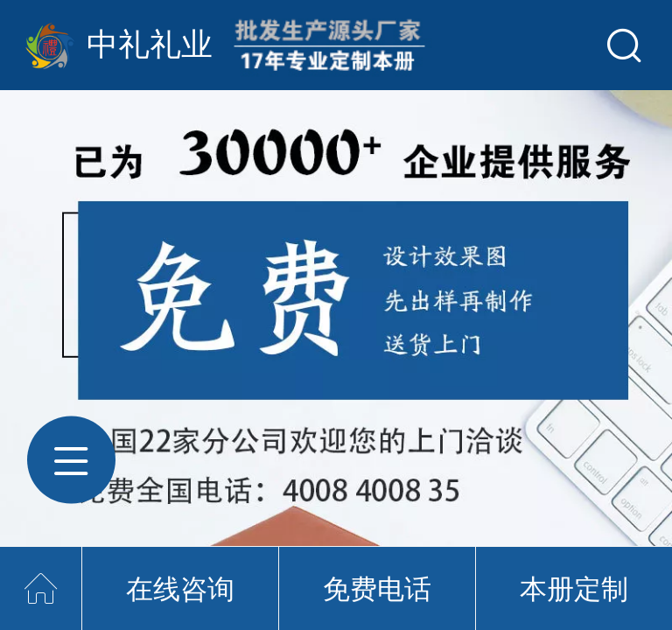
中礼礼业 (150, 44)
